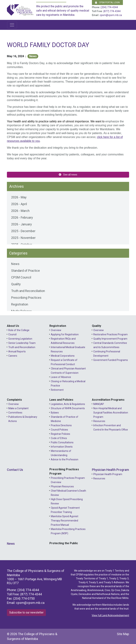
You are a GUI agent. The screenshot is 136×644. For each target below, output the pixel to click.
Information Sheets (62, 447)
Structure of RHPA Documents (68, 408)
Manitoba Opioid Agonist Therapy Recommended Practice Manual (65, 521)
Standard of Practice (25, 271)
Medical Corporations (63, 356)
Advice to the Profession (65, 459)
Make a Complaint (18, 408)
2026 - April (19, 204)
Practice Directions (61, 425)
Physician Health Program (110, 470)
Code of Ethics (59, 438)
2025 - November (23, 238)
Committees (15, 413)
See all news (68, 175)
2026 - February (22, 217)
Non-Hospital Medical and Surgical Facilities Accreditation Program (111, 413)
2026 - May (19, 197)
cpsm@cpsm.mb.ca (111, 15)
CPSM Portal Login (107, 2)
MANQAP (99, 404)
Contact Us (15, 470)
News (33, 56)
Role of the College (19, 330)
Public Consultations (62, 442)
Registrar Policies (60, 434)
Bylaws (55, 413)
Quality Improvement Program (110, 339)
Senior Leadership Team (22, 343)
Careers (13, 356)
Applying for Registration (65, 334)
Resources (99, 421)
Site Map (123, 634)
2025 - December (23, 231)
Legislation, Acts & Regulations (68, 404)
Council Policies (59, 430)
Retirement (57, 390)
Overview (56, 330)
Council (12, 334)
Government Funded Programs (111, 360)
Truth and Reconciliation (28, 291)
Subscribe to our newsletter (26, 612)
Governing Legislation (20, 339)
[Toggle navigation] (12, 25)
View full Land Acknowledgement (110, 615)
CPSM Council (21, 277)
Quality (16, 284)
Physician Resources (62, 486)
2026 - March (20, 211)
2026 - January (22, 224)
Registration (20, 304)
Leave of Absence (61, 377)
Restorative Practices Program (110, 334)
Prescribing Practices (26, 298)
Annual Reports (17, 351)
